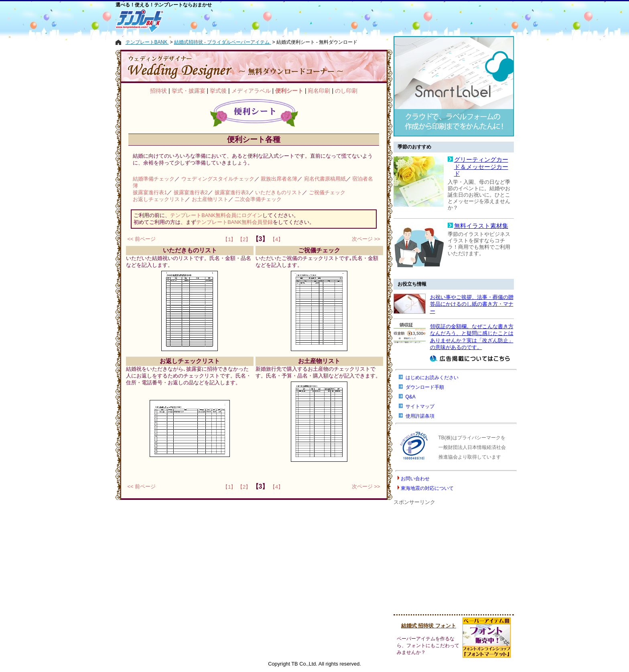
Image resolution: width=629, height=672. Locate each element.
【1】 (229, 239)
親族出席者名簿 (279, 179)
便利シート (289, 91)
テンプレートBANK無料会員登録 (234, 222)
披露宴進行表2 (191, 192)
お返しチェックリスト (159, 199)
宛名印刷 (319, 91)
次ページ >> (366, 239)
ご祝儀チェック (327, 192)
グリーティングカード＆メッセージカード (481, 167)
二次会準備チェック (258, 199)
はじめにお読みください (432, 378)
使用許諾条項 (420, 416)
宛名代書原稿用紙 (325, 179)
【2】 (244, 239)
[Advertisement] (279, 21)
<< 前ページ (142, 239)
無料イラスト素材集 (481, 226)
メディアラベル (251, 91)
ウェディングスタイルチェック (218, 179)
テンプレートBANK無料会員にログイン (216, 215)
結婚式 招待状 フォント (429, 626)
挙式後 (218, 91)
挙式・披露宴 (189, 91)
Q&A (411, 397)
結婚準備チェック (154, 179)
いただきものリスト (279, 192)
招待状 (158, 91)
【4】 (277, 239)
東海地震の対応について (427, 488)
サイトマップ (420, 406)
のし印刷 (346, 91)
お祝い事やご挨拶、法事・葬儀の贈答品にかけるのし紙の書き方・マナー (472, 304)
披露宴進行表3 (232, 192)
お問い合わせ (415, 479)
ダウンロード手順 (425, 387)
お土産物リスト (210, 199)
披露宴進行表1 (150, 192)
